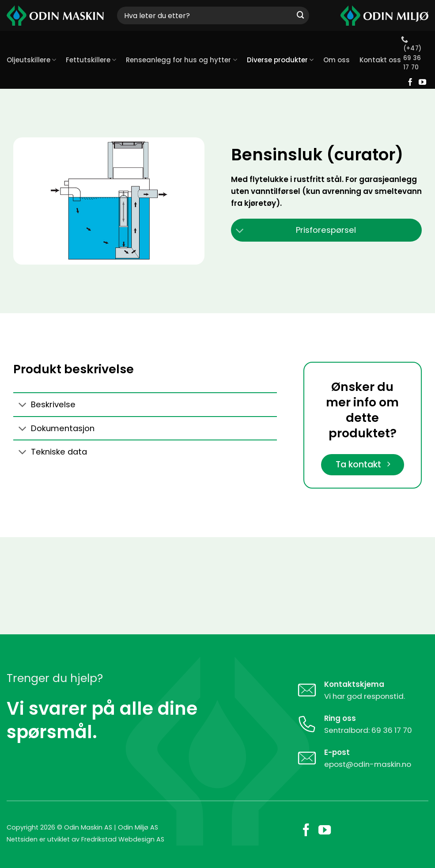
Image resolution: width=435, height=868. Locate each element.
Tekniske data (50, 453)
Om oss (337, 60)
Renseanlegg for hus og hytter (181, 60)
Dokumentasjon (54, 429)
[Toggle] (240, 231)
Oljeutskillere (31, 60)
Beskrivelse (44, 405)
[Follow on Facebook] (410, 83)
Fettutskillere (91, 60)
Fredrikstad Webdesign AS (123, 840)
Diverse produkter (280, 60)
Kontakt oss (380, 60)
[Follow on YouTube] (422, 83)
